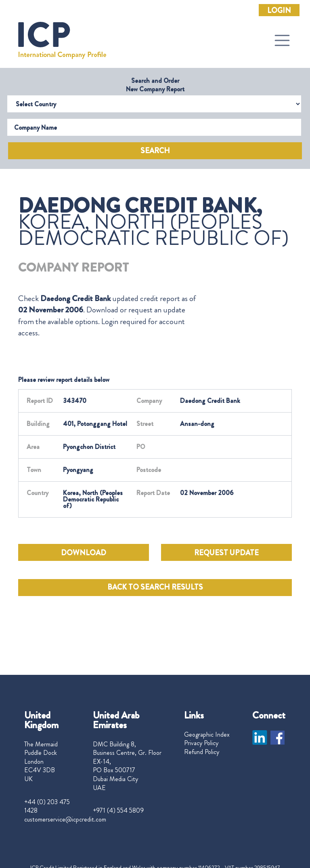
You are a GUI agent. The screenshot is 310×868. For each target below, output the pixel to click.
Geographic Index (207, 735)
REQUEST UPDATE (226, 553)
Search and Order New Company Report (155, 85)
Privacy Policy (201, 743)
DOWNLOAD (84, 553)
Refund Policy (202, 752)
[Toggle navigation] (282, 40)
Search (155, 151)
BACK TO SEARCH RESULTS (155, 587)
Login (279, 11)
